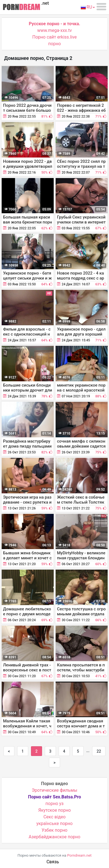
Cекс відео (54, 817)
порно (54, 44)
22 (99, 751)
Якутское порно (54, 810)
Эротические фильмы (55, 790)
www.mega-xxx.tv (55, 30)
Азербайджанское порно (55, 837)
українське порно (55, 823)
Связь (53, 862)
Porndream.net (79, 855)
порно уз (54, 804)
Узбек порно (54, 830)
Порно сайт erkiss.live (54, 37)
